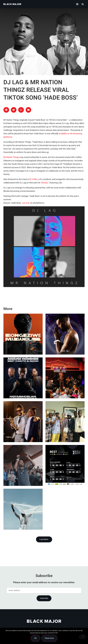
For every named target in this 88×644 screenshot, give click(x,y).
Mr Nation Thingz (11, 157)
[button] (83, 4)
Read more (49, 638)
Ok (35, 638)
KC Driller (33, 179)
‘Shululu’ (45, 183)
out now (26, 203)
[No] (83, 637)
